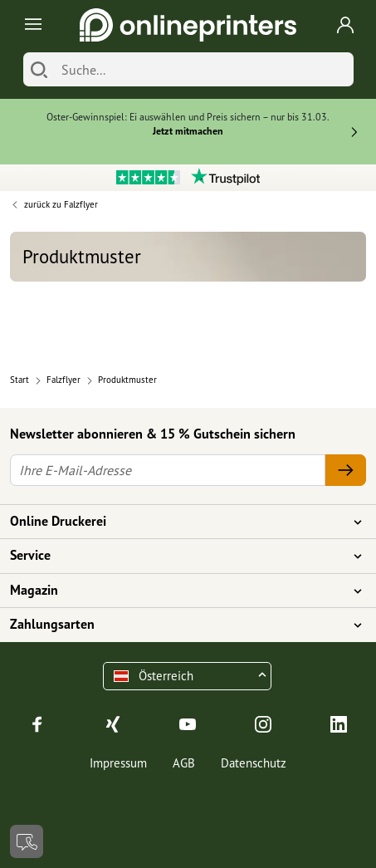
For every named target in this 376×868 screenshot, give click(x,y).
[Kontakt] (27, 841)
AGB (184, 763)
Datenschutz (254, 763)
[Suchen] (39, 69)
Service (178, 556)
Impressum (118, 763)
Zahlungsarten (178, 625)
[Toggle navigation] (30, 25)
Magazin (178, 591)
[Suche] (203, 69)
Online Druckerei (178, 522)
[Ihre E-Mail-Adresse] (168, 470)
